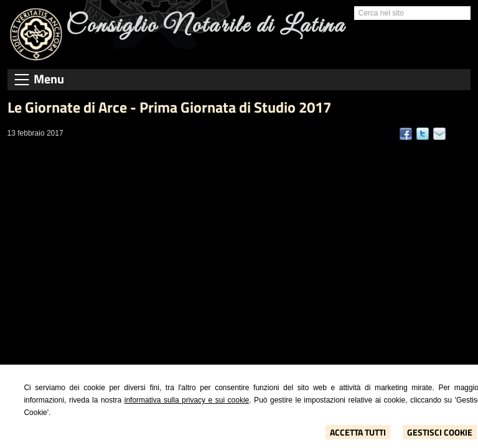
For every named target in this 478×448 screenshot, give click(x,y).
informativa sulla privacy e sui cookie (187, 400)
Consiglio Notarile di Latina (206, 26)
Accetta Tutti (358, 432)
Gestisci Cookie (440, 432)
